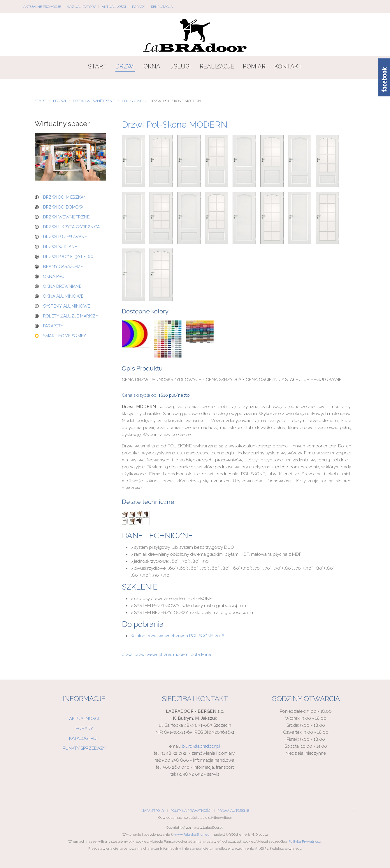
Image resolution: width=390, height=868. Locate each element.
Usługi (180, 66)
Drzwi (125, 66)
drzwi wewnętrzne (153, 654)
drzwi (127, 654)
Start (97, 66)
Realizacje (217, 66)
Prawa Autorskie (233, 811)
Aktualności (114, 7)
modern (181, 654)
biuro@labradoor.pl (201, 746)
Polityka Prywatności (191, 811)
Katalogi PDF (84, 738)
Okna (152, 66)
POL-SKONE (132, 101)
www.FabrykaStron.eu (192, 835)
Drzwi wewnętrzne (94, 101)
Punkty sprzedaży (84, 748)
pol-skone (201, 654)
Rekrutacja (162, 7)
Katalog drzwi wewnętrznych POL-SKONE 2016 (178, 636)
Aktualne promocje (42, 7)
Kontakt (288, 66)
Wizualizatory (81, 7)
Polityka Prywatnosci (305, 841)
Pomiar (254, 66)
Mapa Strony (153, 811)
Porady (138, 7)
